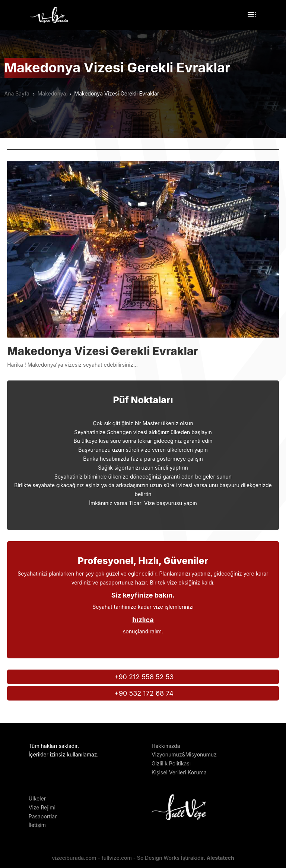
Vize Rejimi (42, 807)
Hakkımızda (166, 746)
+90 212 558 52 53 (144, 677)
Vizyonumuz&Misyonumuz (184, 754)
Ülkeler (37, 798)
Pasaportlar (43, 816)
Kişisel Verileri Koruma (179, 772)
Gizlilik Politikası (171, 763)
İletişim (37, 825)
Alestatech (220, 858)
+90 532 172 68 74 (144, 693)
